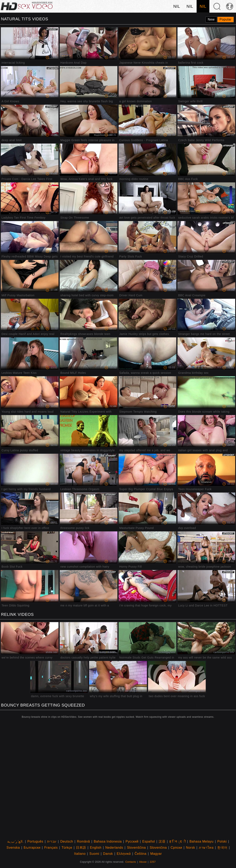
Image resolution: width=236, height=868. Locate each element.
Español (149, 841)
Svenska (13, 848)
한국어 (222, 848)
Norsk (191, 848)
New (211, 19)
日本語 (81, 848)
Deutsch (67, 841)
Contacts (131, 862)
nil (177, 6)
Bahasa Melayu (201, 841)
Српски (176, 848)
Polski (222, 841)
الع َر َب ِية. (15, 841)
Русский (132, 841)
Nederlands (114, 848)
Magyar (156, 854)
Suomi (94, 854)
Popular (226, 19)
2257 (153, 862)
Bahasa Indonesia (108, 841)
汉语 (162, 841)
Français (51, 848)
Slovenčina (158, 848)
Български (32, 848)
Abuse (143, 862)
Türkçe (67, 848)
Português (35, 841)
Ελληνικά (124, 854)
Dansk (108, 854)
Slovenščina (136, 848)
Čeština (141, 854)
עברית (52, 841)
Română (83, 841)
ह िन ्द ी (178, 841)
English (96, 848)
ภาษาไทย (206, 848)
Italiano (80, 854)
